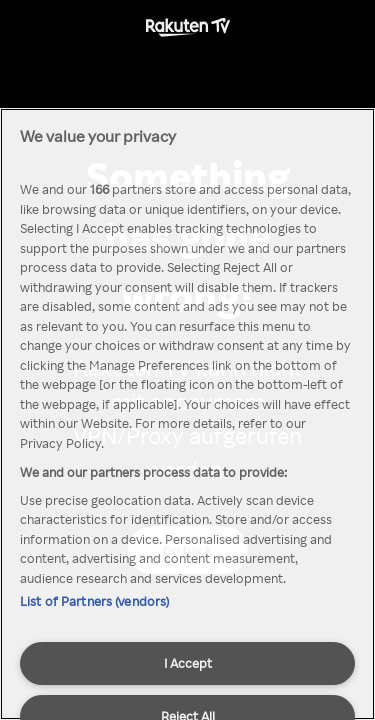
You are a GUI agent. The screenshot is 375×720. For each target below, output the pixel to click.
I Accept (188, 663)
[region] (187, 414)
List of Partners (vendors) (94, 601)
